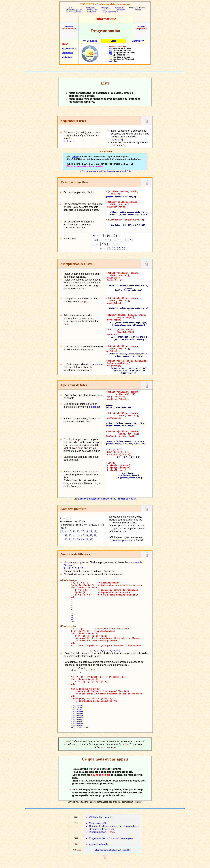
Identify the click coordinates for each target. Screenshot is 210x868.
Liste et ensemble (92, 171)
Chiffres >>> (138, 41)
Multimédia (67, 57)
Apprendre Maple (99, 844)
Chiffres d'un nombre (101, 817)
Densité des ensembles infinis (117, 171)
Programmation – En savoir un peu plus (111, 838)
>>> (110, 48)
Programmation (69, 48)
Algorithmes (67, 53)
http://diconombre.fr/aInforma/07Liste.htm (112, 850)
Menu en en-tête (98, 823)
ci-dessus (94, 407)
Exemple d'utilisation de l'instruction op (96, 499)
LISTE (75, 157)
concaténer (96, 364)
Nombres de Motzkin (126, 499)
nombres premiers (122, 540)
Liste (113, 41)
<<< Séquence (90, 41)
